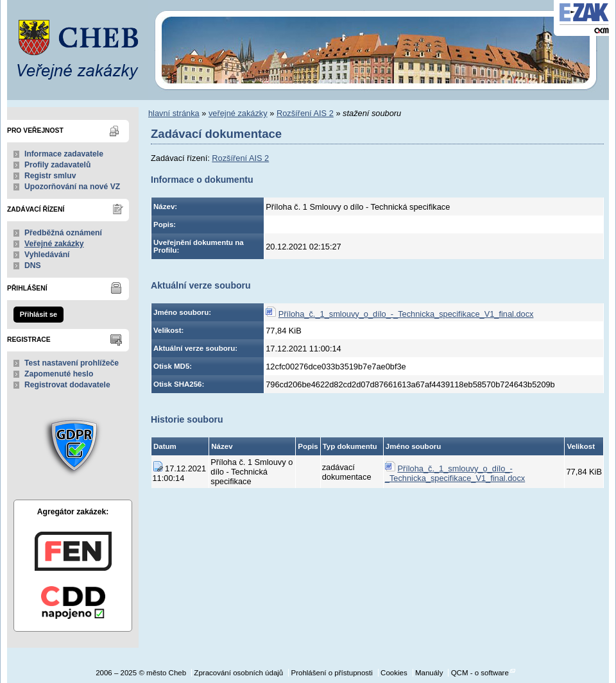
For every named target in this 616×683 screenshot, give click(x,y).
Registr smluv (50, 176)
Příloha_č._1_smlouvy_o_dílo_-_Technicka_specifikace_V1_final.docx (406, 314)
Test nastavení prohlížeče (72, 363)
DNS (33, 266)
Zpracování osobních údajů (238, 673)
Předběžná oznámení (63, 233)
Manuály (429, 673)
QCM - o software (480, 673)
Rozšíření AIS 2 (305, 113)
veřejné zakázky (238, 113)
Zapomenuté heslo (59, 374)
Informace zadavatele (64, 154)
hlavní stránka (174, 113)
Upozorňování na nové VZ (72, 187)
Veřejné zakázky (54, 244)
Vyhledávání (47, 255)
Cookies (394, 673)
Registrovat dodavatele (67, 385)
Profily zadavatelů (57, 165)
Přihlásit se (38, 314)
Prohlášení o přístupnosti (331, 673)
